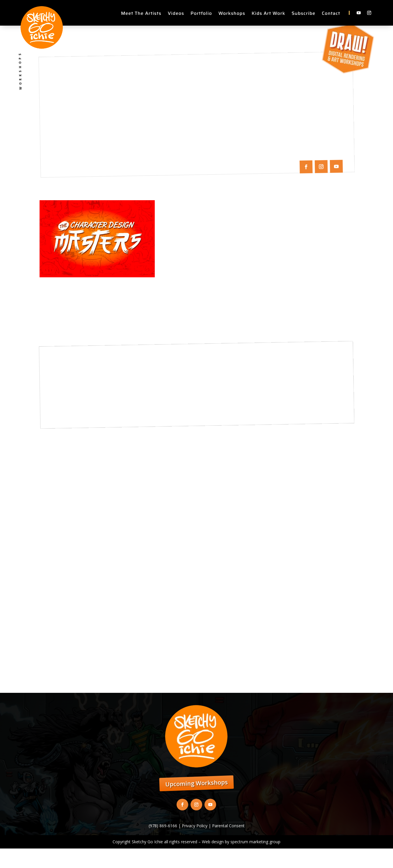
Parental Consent (228, 826)
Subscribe (303, 14)
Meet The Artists (141, 14)
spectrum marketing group (255, 842)
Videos (176, 14)
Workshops (232, 14)
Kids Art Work (268, 14)
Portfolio (201, 14)
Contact (331, 14)
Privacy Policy (195, 826)
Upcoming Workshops (197, 783)
